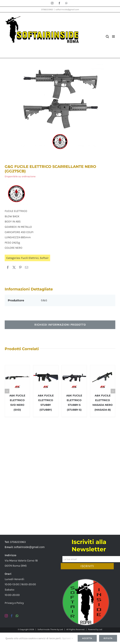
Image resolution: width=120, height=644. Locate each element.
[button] (7, 391)
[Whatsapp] (17, 616)
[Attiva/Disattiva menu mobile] (114, 36)
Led (61, 629)
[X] (14, 268)
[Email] (27, 268)
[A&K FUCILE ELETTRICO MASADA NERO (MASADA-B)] (103, 378)
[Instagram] (6, 616)
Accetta (87, 638)
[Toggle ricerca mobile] (107, 36)
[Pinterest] (20, 268)
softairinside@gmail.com (67, 9)
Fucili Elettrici (30, 258)
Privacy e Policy (14, 603)
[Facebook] (8, 268)
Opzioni (67, 638)
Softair (44, 258)
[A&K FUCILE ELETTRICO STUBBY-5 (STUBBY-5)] (74, 378)
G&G (44, 300)
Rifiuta (108, 638)
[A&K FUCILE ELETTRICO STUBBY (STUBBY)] (46, 378)
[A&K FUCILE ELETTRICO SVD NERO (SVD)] (17, 378)
